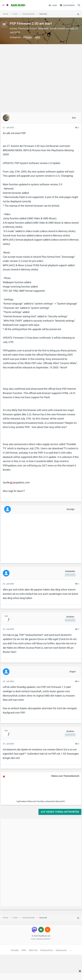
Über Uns (33, 950)
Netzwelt (43, 28)
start (38, 37)
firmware (27, 37)
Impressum (61, 950)
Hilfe (24, 950)
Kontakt (15, 950)
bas (72, 28)
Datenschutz (47, 950)
